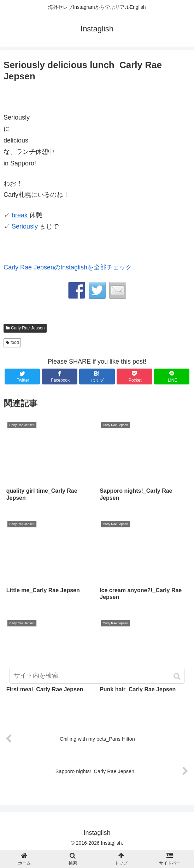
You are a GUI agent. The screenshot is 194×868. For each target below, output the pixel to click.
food (15, 342)
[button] (178, 676)
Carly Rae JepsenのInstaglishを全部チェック (68, 267)
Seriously (25, 226)
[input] (97, 676)
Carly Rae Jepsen (28, 328)
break (20, 215)
